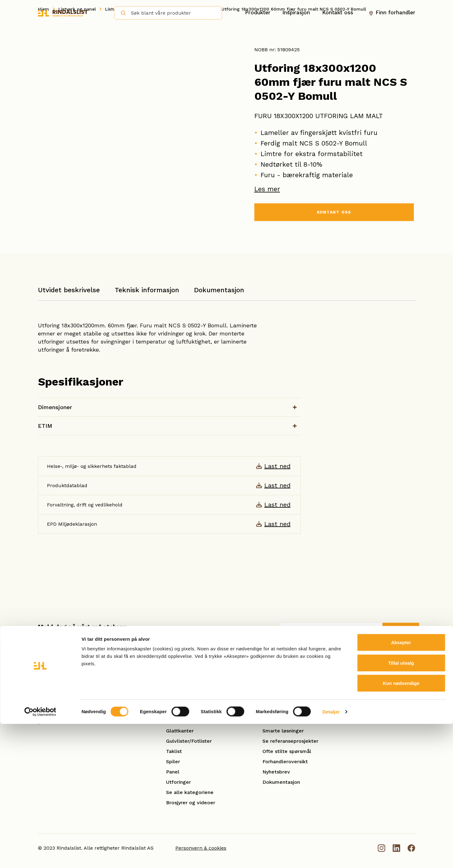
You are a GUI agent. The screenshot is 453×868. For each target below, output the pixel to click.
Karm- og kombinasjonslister (201, 720)
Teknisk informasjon (147, 290)
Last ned (277, 466)
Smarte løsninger (283, 731)
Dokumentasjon (219, 290)
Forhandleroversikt (285, 762)
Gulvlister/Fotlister (189, 741)
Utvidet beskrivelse (69, 290)
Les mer (267, 189)
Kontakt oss (338, 13)
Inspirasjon (296, 13)
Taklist (174, 751)
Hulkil (173, 710)
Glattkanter (180, 731)
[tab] (69, 293)
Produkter (258, 13)
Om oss (271, 700)
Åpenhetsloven (280, 710)
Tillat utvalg (401, 807)
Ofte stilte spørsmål (287, 751)
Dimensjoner (55, 407)
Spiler (173, 762)
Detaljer (331, 856)
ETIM (45, 426)
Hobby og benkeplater (193, 700)
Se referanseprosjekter (290, 741)
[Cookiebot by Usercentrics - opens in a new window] (40, 856)
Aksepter (401, 786)
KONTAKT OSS (334, 213)
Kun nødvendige (401, 827)
